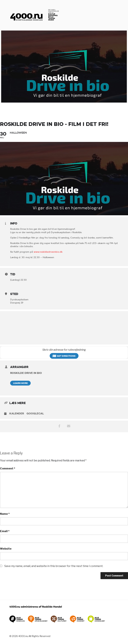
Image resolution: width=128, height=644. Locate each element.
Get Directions (64, 356)
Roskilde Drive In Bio (26, 373)
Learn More (20, 383)
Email (5, 531)
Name (5, 514)
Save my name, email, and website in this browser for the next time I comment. (54, 566)
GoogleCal (35, 413)
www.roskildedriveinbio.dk (48, 252)
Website (6, 549)
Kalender (17, 413)
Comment (8, 468)
